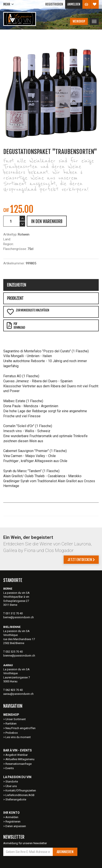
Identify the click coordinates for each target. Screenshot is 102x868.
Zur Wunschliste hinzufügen (28, 312)
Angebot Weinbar (17, 755)
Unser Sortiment (16, 719)
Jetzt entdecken (81, 560)
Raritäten (11, 724)
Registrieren (54, 4)
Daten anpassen (16, 826)
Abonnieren (65, 852)
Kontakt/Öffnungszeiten (21, 790)
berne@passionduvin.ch (19, 617)
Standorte (12, 782)
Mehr (7, 4)
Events (10, 768)
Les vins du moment (18, 737)
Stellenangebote (16, 799)
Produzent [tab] (15, 298)
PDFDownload (16, 326)
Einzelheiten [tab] (16, 285)
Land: (7, 239)
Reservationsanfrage (19, 764)
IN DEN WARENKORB (47, 221)
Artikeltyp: (10, 234)
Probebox (12, 733)
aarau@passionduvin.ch (18, 694)
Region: (8, 244)
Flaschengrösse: (15, 249)
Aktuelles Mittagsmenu (20, 759)
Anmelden (74, 4)
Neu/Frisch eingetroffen (20, 728)
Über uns (11, 786)
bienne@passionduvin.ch (19, 656)
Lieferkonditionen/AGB (20, 795)
